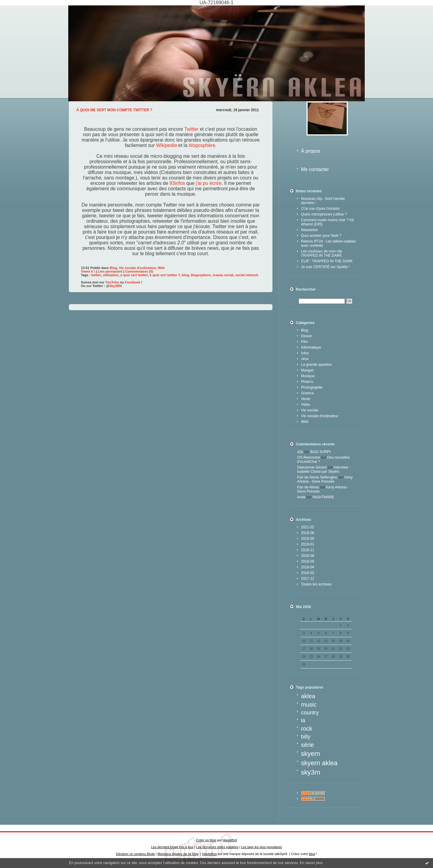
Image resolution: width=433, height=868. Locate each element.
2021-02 (308, 527)
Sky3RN (115, 286)
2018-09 (308, 556)
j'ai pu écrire (209, 183)
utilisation (111, 275)
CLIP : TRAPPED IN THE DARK (327, 261)
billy (306, 737)
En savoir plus (311, 863)
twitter (96, 275)
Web (305, 422)
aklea (308, 696)
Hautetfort (230, 840)
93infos (177, 183)
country (310, 713)
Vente (306, 399)
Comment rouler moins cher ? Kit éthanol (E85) (327, 222)
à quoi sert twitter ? (165, 275)
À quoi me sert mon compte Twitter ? (114, 110)
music (309, 704)
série (307, 745)
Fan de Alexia (308, 487)
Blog (305, 330)
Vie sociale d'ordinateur (320, 416)
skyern (311, 754)
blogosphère (202, 145)
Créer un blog (206, 840)
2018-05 (308, 561)
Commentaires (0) (139, 271)
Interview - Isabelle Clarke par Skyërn (324, 469)
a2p (300, 452)
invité (301, 497)
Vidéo (306, 405)
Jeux (305, 359)
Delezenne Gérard (312, 467)
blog (185, 275)
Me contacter (315, 169)
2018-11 (308, 550)
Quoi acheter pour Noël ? (321, 236)
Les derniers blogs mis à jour (172, 847)
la (303, 720)
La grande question (316, 365)
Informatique (311, 347)
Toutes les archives (316, 584)
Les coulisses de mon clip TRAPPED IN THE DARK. (322, 253)
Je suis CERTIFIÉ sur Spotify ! (325, 267)
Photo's (307, 382)
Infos (305, 353)
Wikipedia (166, 145)
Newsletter (310, 230)
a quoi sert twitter (134, 275)
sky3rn (311, 772)
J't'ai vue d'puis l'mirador (320, 209)
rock (307, 729)
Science (307, 393)
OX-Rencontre (309, 457)
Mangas (307, 370)
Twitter (191, 129)
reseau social (223, 275)
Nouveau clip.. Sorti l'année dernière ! (323, 201)
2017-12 (308, 579)
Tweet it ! (88, 271)
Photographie (312, 387)
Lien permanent (110, 271)
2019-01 (308, 544)
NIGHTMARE (323, 497)
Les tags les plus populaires (262, 847)
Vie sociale (310, 410)
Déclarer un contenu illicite (135, 854)
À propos (311, 151)
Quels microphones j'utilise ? (324, 214)
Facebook (132, 282)
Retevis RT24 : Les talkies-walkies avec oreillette (329, 243)
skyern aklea (319, 763)
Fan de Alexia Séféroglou (317, 477)
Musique (308, 376)
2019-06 (308, 533)
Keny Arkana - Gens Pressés (325, 479)
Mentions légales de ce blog (178, 854)
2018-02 (308, 573)
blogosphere (201, 275)
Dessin (307, 336)
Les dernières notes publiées (217, 847)
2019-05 (308, 539)
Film (304, 342)
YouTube (112, 282)
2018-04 (308, 567)
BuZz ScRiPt (320, 452)
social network (247, 275)
